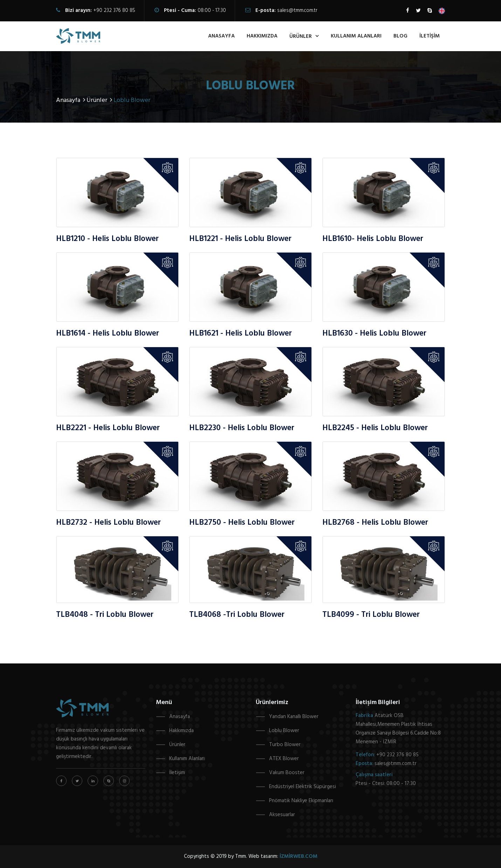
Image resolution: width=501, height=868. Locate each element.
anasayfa (221, 36)
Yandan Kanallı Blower (294, 717)
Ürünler (177, 745)
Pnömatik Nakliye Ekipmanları (301, 801)
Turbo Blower (285, 745)
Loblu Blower (284, 731)
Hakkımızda (181, 731)
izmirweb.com (298, 856)
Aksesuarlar (282, 815)
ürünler (301, 36)
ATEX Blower (284, 759)
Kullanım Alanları (187, 759)
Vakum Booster (287, 773)
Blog (400, 36)
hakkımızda (262, 36)
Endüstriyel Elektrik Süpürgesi (303, 787)
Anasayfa (71, 100)
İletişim (430, 36)
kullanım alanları (356, 36)
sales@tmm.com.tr (297, 11)
